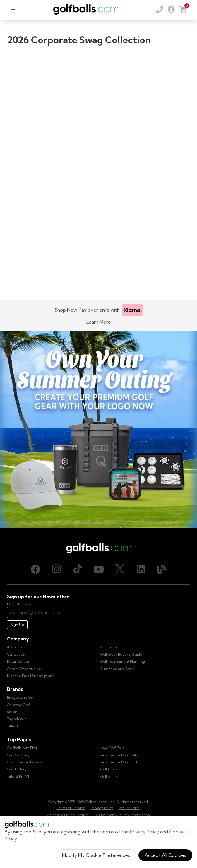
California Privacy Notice (68, 815)
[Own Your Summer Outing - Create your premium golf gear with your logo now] (98, 430)
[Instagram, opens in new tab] (56, 569)
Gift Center (110, 647)
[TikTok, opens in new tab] (78, 569)
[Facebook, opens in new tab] (35, 569)
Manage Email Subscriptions (31, 676)
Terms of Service (71, 808)
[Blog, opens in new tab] (162, 569)
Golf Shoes (109, 776)
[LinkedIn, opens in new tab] (141, 569)
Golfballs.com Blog (22, 748)
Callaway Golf (18, 705)
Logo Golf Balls (112, 748)
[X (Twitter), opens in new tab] (120, 569)
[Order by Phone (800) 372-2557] (160, 9)
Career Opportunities (25, 669)
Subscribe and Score (118, 669)
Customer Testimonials (26, 762)
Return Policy (130, 808)
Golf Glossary (18, 755)
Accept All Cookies (165, 855)
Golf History (17, 769)
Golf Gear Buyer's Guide (121, 654)
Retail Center (18, 661)
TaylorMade (17, 719)
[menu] (13, 9)
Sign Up (17, 624)
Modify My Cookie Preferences (96, 855)
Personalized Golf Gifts (120, 762)
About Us (15, 647)
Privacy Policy (144, 832)
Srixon (12, 712)
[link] (171, 9)
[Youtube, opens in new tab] (99, 569)
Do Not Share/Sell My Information (122, 815)
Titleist (13, 726)
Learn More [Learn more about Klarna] (99, 322)
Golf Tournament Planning (123, 661)
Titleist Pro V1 (18, 776)
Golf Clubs (109, 769)
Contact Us (16, 654)
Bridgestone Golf (21, 697)
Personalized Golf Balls (119, 755)
